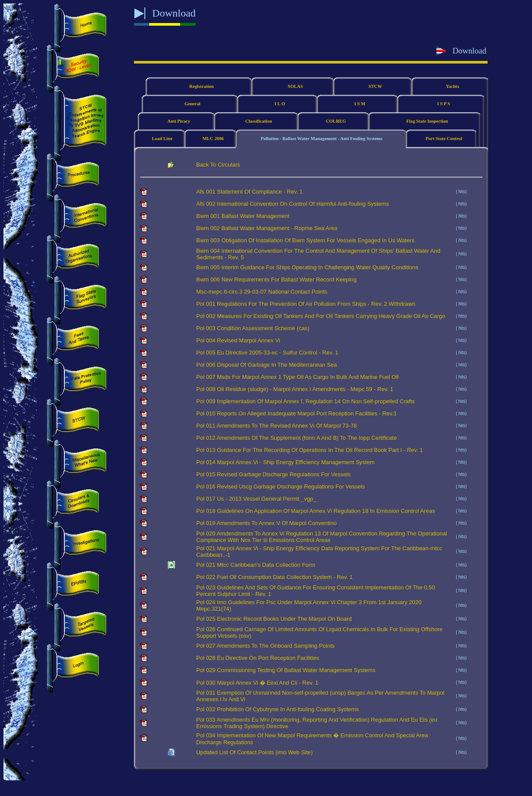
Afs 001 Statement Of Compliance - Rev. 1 (249, 192)
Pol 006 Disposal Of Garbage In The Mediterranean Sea (267, 365)
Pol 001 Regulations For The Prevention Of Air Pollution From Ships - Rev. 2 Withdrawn (306, 304)
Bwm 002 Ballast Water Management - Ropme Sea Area (267, 228)
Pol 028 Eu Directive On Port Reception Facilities (258, 658)
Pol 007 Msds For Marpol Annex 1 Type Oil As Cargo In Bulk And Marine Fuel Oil (297, 377)
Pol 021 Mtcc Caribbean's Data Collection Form (256, 565)
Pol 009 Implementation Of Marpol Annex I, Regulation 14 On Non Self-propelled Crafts (305, 401)
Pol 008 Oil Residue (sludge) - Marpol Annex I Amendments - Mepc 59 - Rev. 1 (295, 389)
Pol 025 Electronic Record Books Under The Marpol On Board (274, 619)
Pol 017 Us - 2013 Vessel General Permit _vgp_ (256, 499)
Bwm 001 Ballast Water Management (243, 216)
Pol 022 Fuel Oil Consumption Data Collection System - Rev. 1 (274, 577)
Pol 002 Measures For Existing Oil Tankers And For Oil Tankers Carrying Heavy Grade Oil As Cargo (321, 316)
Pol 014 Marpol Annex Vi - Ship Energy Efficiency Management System (285, 462)
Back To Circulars (218, 165)
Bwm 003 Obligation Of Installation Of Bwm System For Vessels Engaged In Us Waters (305, 240)
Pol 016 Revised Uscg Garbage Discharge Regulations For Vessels (281, 487)
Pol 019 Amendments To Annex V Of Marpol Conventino (266, 523)
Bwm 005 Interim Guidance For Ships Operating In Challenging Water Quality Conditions (307, 267)
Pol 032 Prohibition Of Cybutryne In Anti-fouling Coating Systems (278, 709)
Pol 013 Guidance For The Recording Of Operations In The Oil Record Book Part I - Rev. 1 (309, 450)
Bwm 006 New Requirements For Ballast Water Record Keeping (276, 279)
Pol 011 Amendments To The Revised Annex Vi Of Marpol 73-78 (276, 426)
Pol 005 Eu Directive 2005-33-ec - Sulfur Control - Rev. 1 (267, 353)
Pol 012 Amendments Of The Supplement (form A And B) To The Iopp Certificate (296, 438)
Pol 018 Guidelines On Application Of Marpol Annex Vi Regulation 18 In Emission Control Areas (316, 511)
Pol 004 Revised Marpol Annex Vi (238, 340)
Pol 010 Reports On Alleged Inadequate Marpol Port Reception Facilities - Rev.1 (296, 413)
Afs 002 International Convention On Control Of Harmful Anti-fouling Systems (293, 204)
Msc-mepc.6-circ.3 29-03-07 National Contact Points (262, 292)
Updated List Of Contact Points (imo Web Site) (254, 752)
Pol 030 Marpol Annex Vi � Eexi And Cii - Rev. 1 (257, 683)
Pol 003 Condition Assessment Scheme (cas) (253, 328)
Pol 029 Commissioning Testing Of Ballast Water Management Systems (286, 670)
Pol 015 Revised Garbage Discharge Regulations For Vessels (273, 474)
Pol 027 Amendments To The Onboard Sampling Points (265, 646)
